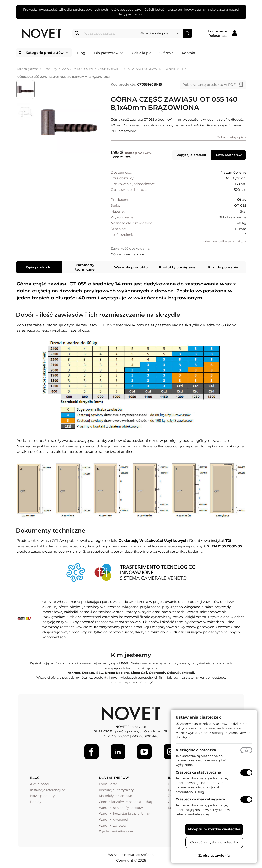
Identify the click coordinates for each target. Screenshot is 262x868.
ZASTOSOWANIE (110, 69)
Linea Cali (139, 673)
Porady (36, 802)
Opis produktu (39, 267)
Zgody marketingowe (116, 831)
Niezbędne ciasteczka (196, 750)
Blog (81, 53)
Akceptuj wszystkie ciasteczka (214, 829)
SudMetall (186, 673)
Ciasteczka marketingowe (200, 799)
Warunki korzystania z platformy (124, 813)
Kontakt (189, 53)
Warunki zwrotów (113, 825)
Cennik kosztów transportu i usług (126, 802)
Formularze (108, 784)
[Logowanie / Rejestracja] (222, 33)
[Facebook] (91, 752)
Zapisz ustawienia (214, 856)
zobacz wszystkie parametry (223, 241)
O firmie (167, 53)
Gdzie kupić (142, 53)
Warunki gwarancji (114, 819)
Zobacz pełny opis (230, 137)
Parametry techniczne (85, 267)
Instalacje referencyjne (48, 790)
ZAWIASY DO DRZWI (78, 69)
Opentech (157, 673)
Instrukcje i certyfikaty (116, 790)
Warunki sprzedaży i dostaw (121, 808)
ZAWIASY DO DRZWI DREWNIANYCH (155, 69)
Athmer (74, 673)
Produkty (50, 69)
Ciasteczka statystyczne (198, 772)
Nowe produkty (42, 796)
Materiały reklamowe (116, 796)
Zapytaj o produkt (192, 155)
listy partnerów (131, 14)
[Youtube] (144, 752)
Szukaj (188, 33)
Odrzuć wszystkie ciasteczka (214, 842)
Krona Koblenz (117, 673)
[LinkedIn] (118, 752)
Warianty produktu (131, 267)
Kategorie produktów (47, 53)
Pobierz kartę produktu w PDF (209, 85)
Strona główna (28, 69)
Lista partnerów (229, 155)
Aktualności (40, 784)
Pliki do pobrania (223, 267)
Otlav (171, 673)
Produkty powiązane (177, 267)
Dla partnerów (109, 53)
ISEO (99, 673)
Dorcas (88, 673)
